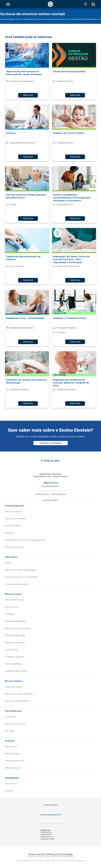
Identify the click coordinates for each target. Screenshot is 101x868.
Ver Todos (10, 731)
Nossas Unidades (13, 526)
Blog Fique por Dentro (15, 547)
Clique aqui (46, 830)
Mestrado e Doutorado (15, 643)
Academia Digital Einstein (16, 671)
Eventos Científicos (13, 664)
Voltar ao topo (51, 461)
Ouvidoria (9, 791)
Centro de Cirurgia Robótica (17, 701)
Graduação (10, 614)
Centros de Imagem (14, 687)
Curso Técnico (11, 607)
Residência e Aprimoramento (18, 628)
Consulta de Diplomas (15, 761)
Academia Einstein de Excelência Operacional (25, 540)
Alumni (8, 563)
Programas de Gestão (15, 657)
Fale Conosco (11, 784)
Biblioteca (9, 533)
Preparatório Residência (16, 621)
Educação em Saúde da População (21, 570)
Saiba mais (28, 95)
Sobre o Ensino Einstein (15, 519)
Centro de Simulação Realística (19, 694)
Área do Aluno (11, 747)
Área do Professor (13, 754)
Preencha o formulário (51, 443)
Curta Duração (11, 650)
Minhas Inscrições (13, 768)
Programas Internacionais (17, 584)
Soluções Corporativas (15, 724)
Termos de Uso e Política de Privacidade (50, 854)
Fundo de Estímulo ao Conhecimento (21, 577)
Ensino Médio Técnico (15, 600)
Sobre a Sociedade (13, 512)
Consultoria (10, 717)
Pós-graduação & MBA (15, 635)
